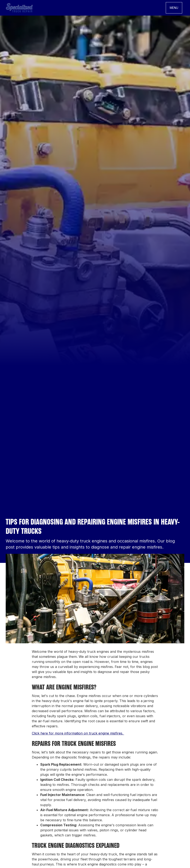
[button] (174, 8)
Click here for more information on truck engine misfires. (78, 733)
